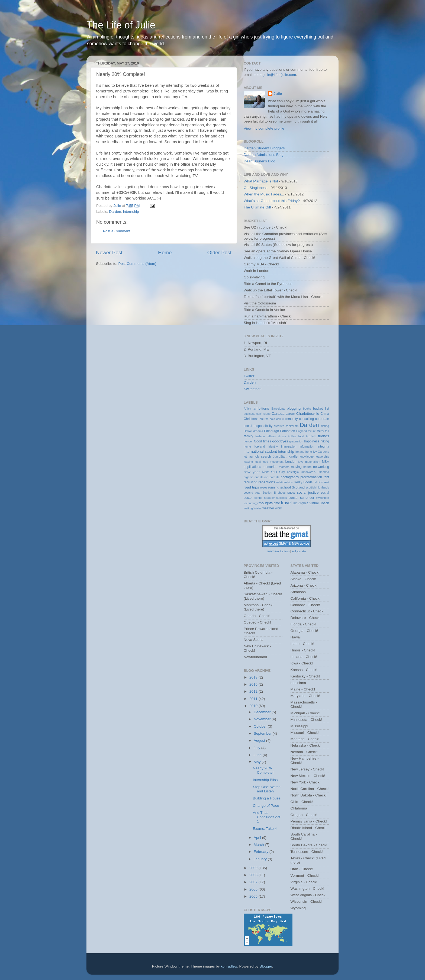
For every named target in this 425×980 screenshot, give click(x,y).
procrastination (311, 477)
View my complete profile (264, 128)
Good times (263, 441)
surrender (307, 498)
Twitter (249, 376)
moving (296, 467)
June (258, 755)
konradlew (229, 966)
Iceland (260, 446)
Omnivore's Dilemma (315, 472)
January (261, 859)
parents (275, 477)
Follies (292, 436)
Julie (278, 94)
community (290, 419)
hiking (325, 441)
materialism (313, 462)
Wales (258, 508)
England (301, 431)
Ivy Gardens (321, 452)
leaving (248, 462)
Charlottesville (308, 414)
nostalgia (293, 472)
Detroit (248, 431)
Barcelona (278, 409)
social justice (308, 492)
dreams (258, 431)
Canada (278, 414)
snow (291, 493)
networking (321, 467)
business (249, 414)
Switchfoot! (253, 389)
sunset (294, 498)
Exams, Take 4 (265, 829)
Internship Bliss (265, 780)
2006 (254, 889)
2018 (254, 677)
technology (251, 503)
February (262, 852)
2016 (254, 684)
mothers (284, 467)
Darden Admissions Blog (264, 155)
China (325, 414)
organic (248, 477)
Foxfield (311, 436)
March (259, 845)
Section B (269, 493)
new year (252, 472)
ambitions (261, 408)
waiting (248, 508)
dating (325, 426)
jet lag (248, 457)
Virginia (303, 503)
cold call (275, 419)
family (248, 436)
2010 (254, 706)
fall (327, 431)
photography (290, 477)
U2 (295, 503)
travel (286, 503)
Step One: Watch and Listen (267, 789)
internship (131, 212)
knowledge (307, 457)
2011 (254, 699)
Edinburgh (271, 431)
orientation (261, 477)
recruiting (250, 482)
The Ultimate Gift (257, 207)
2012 (254, 691)
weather (268, 508)
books (307, 409)
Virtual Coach (319, 503)
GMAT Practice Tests (278, 551)
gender (248, 441)
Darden (115, 212)
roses (264, 487)
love (301, 462)
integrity (323, 446)
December (263, 712)
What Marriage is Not (261, 181)
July (257, 748)
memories (270, 467)
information (307, 446)
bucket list (321, 409)
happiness (312, 441)
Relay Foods (303, 482)
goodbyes (280, 441)
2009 (254, 868)
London (291, 462)
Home (165, 253)
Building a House (267, 798)
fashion (260, 436)
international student (260, 452)
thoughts (266, 503)
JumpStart (280, 457)
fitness (282, 436)
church (264, 419)
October (261, 726)
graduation (296, 441)
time (277, 503)
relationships (284, 482)
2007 (254, 882)
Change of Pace (266, 806)
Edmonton (287, 431)
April (258, 838)
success (281, 498)
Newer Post (109, 253)
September (263, 733)
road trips (251, 487)
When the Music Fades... (264, 194)
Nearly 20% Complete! (263, 770)
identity (273, 446)
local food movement (269, 462)
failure (312, 431)
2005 (254, 896)
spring (258, 498)
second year (252, 493)
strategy (269, 498)
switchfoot (323, 498)
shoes (282, 493)
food (301, 436)
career (290, 414)
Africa (247, 409)
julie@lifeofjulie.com (280, 75)
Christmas (251, 419)
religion (318, 482)
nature (308, 467)
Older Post (219, 253)
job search (263, 457)
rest (327, 482)
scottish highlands (317, 487)
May (258, 762)
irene (309, 452)
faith (320, 431)
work (279, 508)
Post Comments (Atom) (137, 264)
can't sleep (263, 414)
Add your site (299, 551)
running (274, 487)
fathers (271, 436)
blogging (294, 408)
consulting (306, 419)
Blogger (266, 966)
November (263, 719)
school (286, 487)
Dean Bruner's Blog (260, 161)
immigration (289, 446)
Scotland (298, 487)
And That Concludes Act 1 (267, 817)
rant (326, 477)
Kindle (293, 457)
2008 (254, 875)
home (247, 446)
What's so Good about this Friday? (272, 201)
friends (324, 436)
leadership (322, 457)
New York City (274, 472)
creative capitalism (286, 426)
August (260, 740)
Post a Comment (117, 231)
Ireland (300, 452)
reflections (267, 482)
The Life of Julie (121, 25)
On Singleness (256, 188)
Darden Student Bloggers (264, 148)
